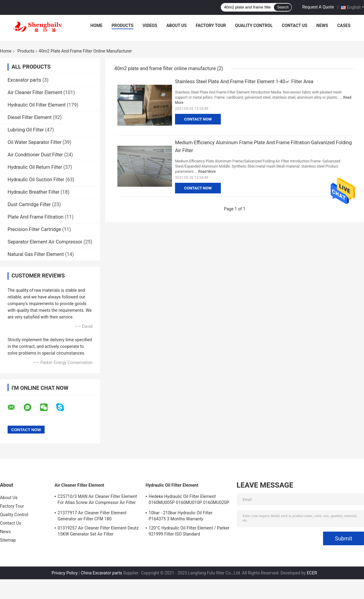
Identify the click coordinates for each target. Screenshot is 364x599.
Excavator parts (24, 80)
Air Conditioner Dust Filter (35, 155)
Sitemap (8, 540)
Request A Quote (318, 7)
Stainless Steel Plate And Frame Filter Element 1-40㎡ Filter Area (244, 82)
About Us (176, 26)
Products (123, 26)
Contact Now (198, 119)
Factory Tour (211, 26)
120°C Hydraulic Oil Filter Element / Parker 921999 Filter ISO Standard (189, 531)
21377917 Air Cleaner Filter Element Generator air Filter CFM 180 (92, 516)
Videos (150, 26)
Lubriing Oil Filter (26, 130)
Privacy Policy (65, 573)
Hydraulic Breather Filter (34, 192)
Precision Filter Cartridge (34, 229)
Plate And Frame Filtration (35, 217)
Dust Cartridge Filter (29, 204)
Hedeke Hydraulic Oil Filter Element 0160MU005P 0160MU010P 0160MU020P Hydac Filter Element (189, 500)
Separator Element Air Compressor (45, 242)
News (322, 26)
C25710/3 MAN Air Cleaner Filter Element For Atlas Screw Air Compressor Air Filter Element (97, 500)
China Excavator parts (102, 573)
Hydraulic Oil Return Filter (35, 167)
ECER (312, 573)
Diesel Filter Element (30, 117)
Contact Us (295, 26)
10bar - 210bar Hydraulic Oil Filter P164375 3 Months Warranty (181, 516)
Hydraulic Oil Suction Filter (36, 180)
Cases (344, 26)
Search (283, 7)
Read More (207, 172)
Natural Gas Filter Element (36, 254)
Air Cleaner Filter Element (35, 92)
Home (96, 26)
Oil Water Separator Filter (34, 142)
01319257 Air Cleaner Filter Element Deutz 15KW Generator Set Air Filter (98, 531)
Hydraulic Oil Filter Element (37, 105)
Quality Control (254, 26)
